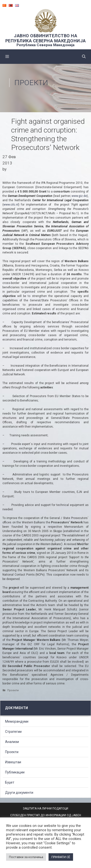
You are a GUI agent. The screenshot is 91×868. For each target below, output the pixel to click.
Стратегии (13, 732)
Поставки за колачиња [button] (26, 857)
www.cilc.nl (11, 205)
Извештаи (13, 762)
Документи (17, 708)
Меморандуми (17, 721)
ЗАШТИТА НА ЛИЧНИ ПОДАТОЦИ (45, 809)
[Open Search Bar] (84, 57)
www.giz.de (79, 196)
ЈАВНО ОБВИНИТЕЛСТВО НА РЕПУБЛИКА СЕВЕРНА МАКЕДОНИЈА (46, 38)
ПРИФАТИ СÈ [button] (61, 857)
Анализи (12, 742)
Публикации (15, 772)
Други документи (19, 793)
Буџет (10, 782)
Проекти (31, 83)
